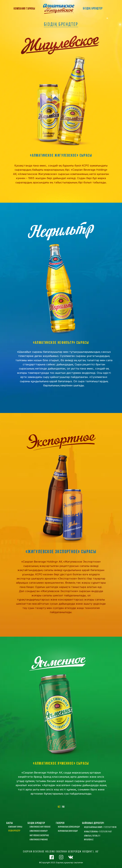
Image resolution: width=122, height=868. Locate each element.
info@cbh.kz (89, 840)
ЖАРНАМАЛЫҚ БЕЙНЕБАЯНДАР (69, 827)
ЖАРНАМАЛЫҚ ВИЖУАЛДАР (68, 831)
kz (59, 807)
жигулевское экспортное (39, 836)
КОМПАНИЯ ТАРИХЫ (24, 9)
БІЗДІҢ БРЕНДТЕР (93, 9)
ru (63, 807)
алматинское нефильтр (39, 831)
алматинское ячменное (39, 840)
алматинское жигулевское (40, 827)
